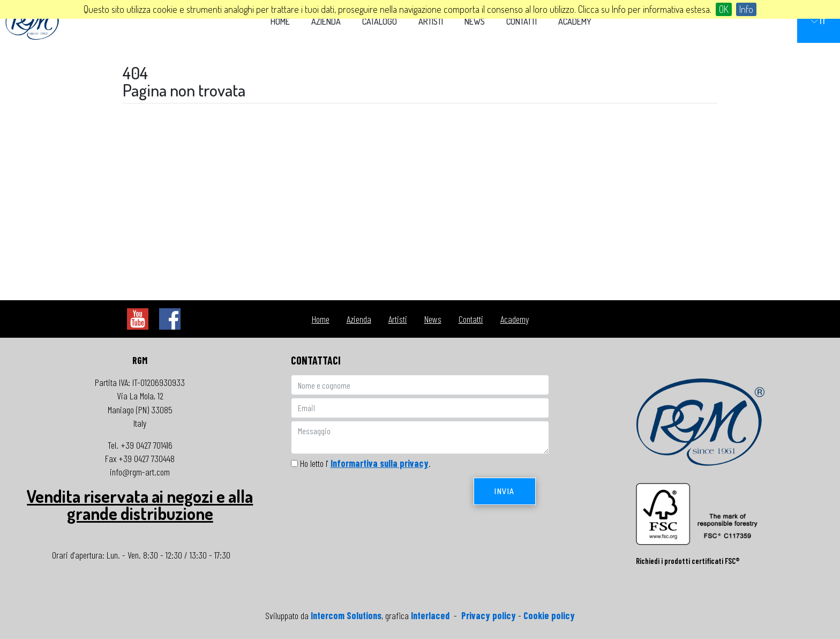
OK (724, 9)
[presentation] (372, 499)
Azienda (326, 21)
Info (746, 9)
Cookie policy (549, 615)
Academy (575, 21)
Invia (505, 491)
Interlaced (430, 615)
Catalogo (380, 21)
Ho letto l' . (365, 463)
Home (280, 21)
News (475, 21)
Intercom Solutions (346, 615)
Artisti (431, 21)
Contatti (522, 21)
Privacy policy (489, 615)
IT (819, 21)
